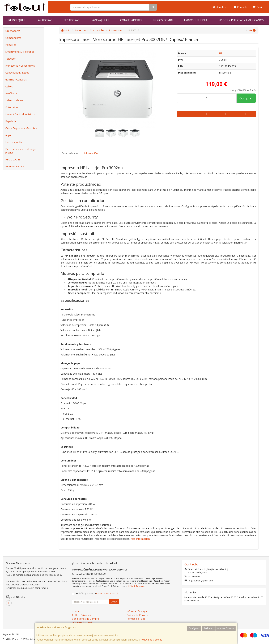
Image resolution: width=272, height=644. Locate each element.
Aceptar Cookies (226, 628)
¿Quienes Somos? (82, 622)
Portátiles (11, 45)
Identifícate (220, 7)
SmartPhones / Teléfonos (20, 52)
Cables (9, 86)
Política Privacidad (82, 615)
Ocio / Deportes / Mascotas (21, 128)
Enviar (114, 602)
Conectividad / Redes (17, 73)
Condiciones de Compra (85, 619)
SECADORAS (72, 20)
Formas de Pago (136, 619)
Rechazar (208, 628)
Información (91, 153)
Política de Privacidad (136, 586)
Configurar (194, 628)
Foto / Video (12, 107)
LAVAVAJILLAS (100, 20)
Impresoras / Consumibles (20, 66)
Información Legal (137, 611)
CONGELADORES (131, 20)
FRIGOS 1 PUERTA (196, 20)
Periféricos (11, 93)
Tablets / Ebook (14, 100)
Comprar (246, 98)
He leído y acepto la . (97, 594)
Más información (140, 539)
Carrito (260, 7)
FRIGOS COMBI (163, 20)
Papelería (11, 121)
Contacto (241, 7)
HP (221, 53)
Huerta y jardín (14, 142)
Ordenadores (13, 31)
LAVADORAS (44, 20)
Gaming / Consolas (16, 80)
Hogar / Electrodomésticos (20, 114)
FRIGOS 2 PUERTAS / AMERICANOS (241, 20)
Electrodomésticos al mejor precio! (21, 151)
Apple (8, 135)
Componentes (13, 38)
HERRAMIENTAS (15, 166)
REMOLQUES (17, 20)
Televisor (10, 59)
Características (70, 153)
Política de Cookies (151, 640)
